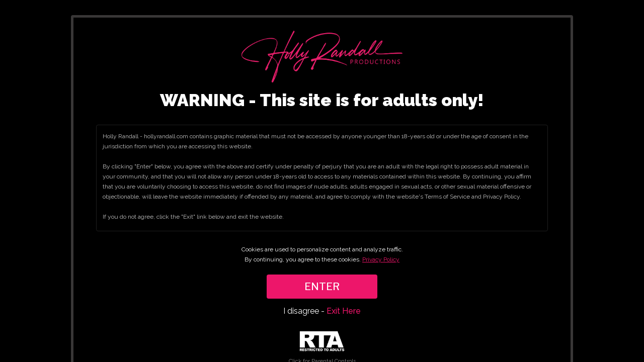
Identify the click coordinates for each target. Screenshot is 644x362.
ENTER (322, 287)
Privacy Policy (381, 259)
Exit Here (344, 311)
